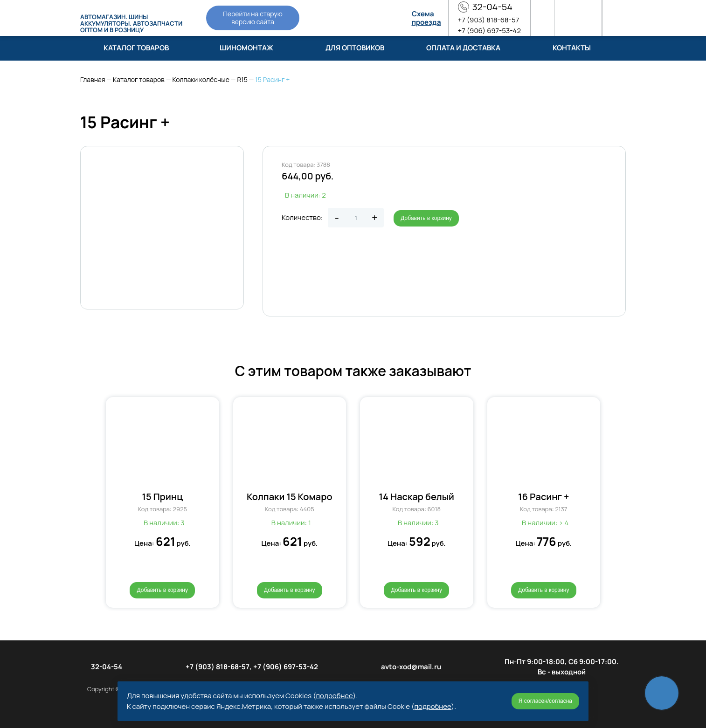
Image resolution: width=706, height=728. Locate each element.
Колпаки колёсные (201, 79)
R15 (242, 79)
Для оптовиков (355, 48)
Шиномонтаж (246, 48)
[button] (95, 496)
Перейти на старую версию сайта (253, 18)
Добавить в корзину (426, 218)
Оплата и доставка (463, 48)
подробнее (335, 696)
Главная (93, 79)
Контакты (572, 48)
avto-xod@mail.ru (411, 667)
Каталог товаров (139, 79)
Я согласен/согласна (545, 701)
